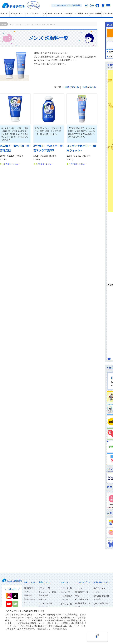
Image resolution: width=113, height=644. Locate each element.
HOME (4, 24)
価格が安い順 (72, 87)
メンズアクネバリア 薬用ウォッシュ (81, 148)
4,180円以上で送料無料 (67, 5)
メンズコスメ (66, 596)
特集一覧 (43, 599)
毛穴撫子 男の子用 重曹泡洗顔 (15, 148)
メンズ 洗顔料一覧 (48, 24)
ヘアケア (64, 600)
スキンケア (65, 592)
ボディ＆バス (66, 604)
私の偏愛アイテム (83, 599)
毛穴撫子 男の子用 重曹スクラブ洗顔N (48, 148)
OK (97, 635)
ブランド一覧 (44, 588)
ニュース (79, 588)
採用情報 (28, 595)
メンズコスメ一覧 (31, 24)
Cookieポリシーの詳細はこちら (52, 629)
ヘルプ (96, 592)
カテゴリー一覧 (16, 24)
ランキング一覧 (45, 603)
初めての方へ (99, 588)
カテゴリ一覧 (66, 588)
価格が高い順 (89, 87)
